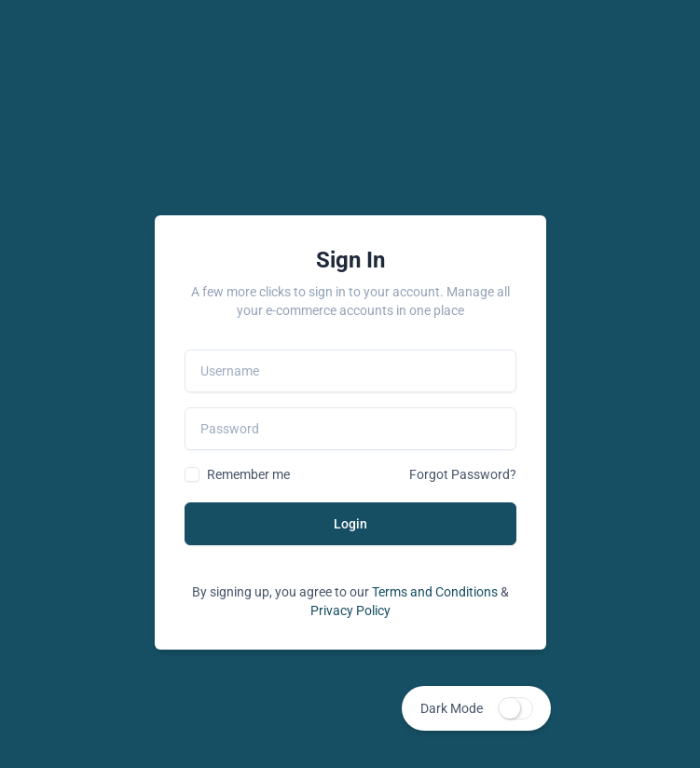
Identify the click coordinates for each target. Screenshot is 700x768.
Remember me (248, 474)
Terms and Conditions (435, 592)
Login (350, 524)
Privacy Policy (350, 610)
